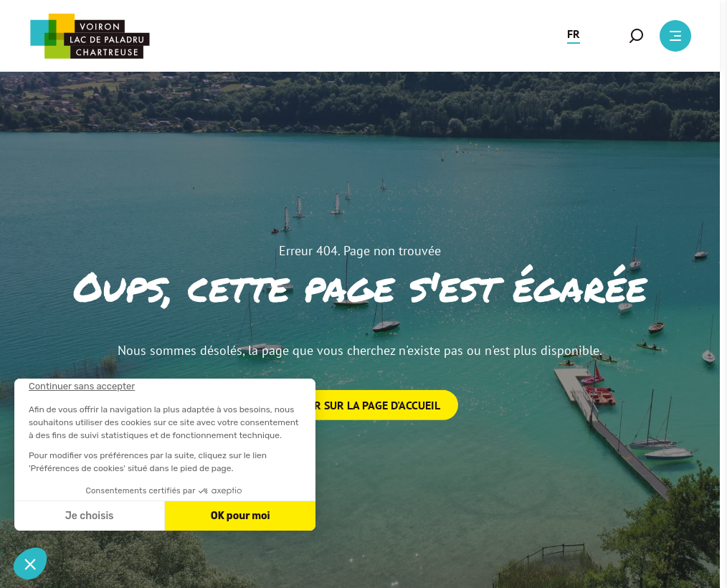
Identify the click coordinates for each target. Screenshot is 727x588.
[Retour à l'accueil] (90, 36)
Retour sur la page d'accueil (360, 405)
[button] (574, 36)
